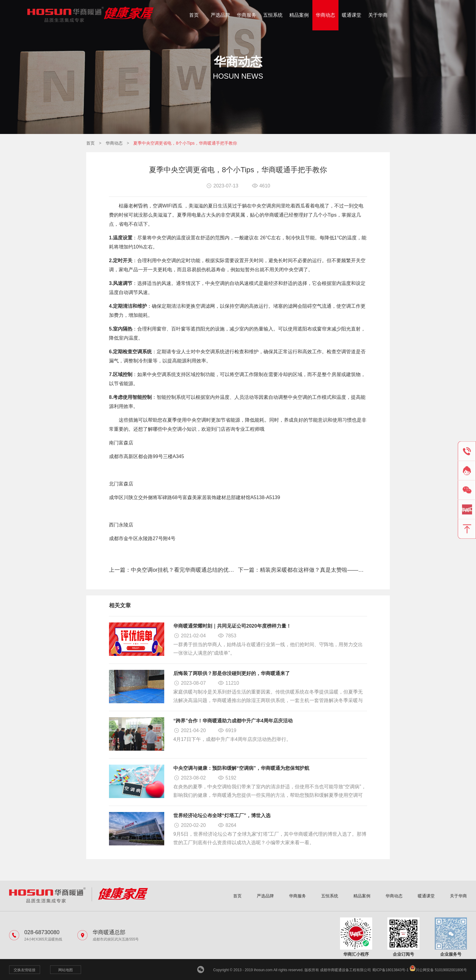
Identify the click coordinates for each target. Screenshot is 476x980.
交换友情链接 (25, 970)
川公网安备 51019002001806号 (438, 970)
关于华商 (378, 15)
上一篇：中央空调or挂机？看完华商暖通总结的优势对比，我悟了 (173, 570)
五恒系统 (273, 15)
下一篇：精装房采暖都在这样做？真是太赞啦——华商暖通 (303, 570)
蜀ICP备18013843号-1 (390, 970)
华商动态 (325, 15)
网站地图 (66, 970)
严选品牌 (220, 15)
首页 (194, 15)
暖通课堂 (352, 15)
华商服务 (246, 15)
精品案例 (299, 15)
